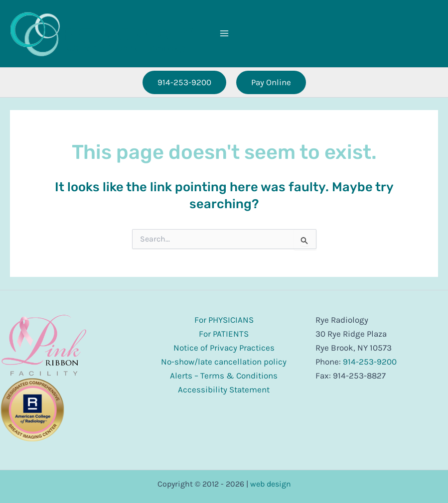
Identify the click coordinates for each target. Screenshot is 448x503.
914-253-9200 (370, 362)
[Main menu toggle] (224, 33)
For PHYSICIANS (224, 320)
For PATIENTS (224, 334)
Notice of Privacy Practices (224, 348)
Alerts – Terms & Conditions (224, 376)
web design (271, 484)
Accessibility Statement (224, 389)
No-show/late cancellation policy (224, 362)
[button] (184, 82)
